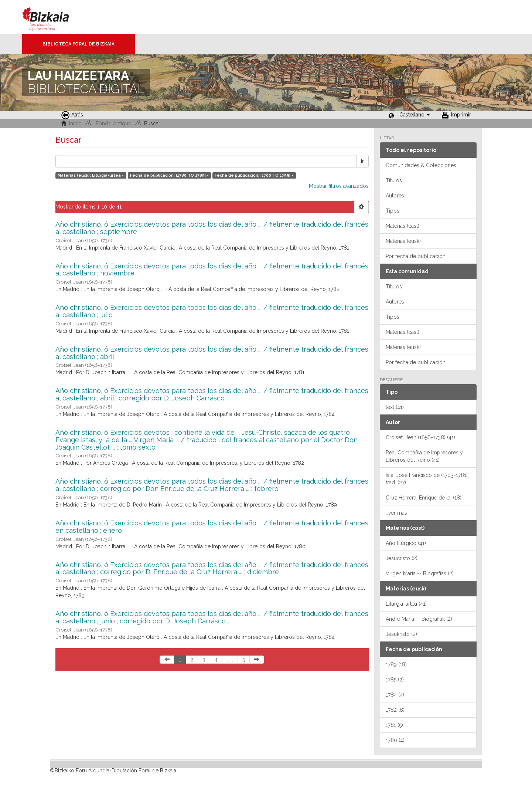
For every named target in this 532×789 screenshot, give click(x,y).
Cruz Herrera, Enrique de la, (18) (424, 498)
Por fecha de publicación (416, 256)
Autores (395, 196)
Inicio (75, 123)
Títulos (394, 180)
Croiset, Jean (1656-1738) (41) (420, 437)
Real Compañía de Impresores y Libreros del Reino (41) (424, 456)
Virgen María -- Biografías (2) (420, 573)
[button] (415, 115)
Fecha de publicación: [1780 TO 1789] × (169, 175)
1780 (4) (395, 740)
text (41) (395, 407)
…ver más (396, 513)
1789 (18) (396, 664)
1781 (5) (394, 725)
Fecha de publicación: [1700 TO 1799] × (254, 175)
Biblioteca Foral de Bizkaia (79, 44)
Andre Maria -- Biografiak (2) (419, 619)
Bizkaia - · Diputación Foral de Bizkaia (53, 17)
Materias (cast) (403, 226)
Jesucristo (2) (402, 558)
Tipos (393, 211)
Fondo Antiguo (114, 123)
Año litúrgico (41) (406, 543)
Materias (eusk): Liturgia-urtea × (91, 175)
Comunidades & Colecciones (421, 165)
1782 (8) (395, 710)
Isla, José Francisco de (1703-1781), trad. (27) (427, 479)
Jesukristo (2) (401, 634)
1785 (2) (395, 680)
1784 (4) (395, 695)
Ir (362, 161)
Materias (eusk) (403, 241)
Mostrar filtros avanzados (339, 186)
